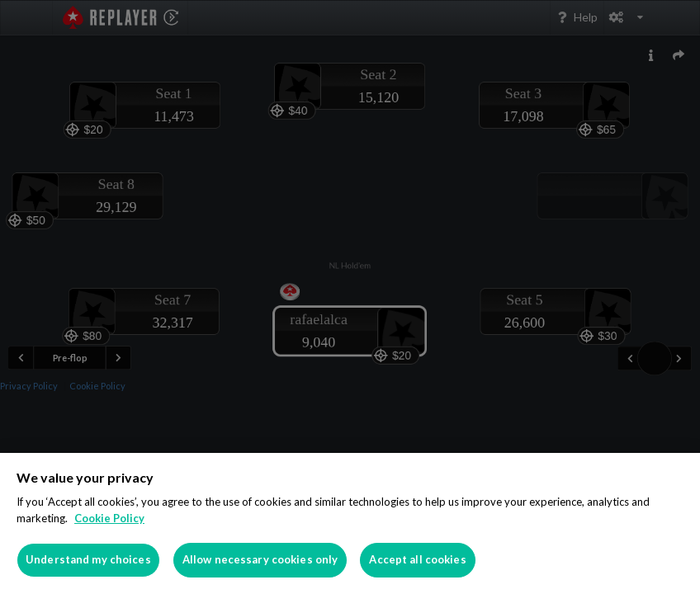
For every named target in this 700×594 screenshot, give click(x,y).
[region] (350, 523)
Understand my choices (88, 559)
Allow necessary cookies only (260, 559)
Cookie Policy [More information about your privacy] (109, 518)
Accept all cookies (417, 559)
